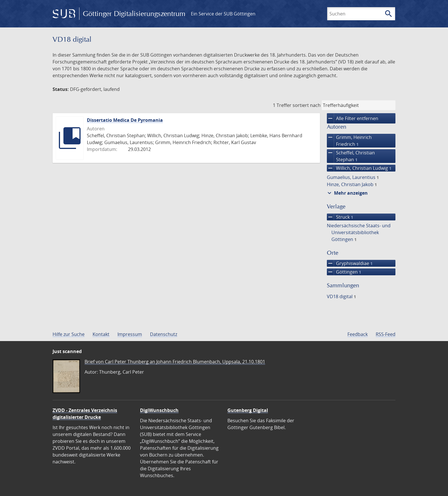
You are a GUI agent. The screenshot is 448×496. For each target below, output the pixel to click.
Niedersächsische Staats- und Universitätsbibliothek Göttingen (359, 232)
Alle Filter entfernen (353, 118)
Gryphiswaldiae (350, 263)
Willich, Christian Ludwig (359, 168)
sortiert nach (307, 105)
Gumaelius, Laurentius (353, 177)
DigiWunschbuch (159, 410)
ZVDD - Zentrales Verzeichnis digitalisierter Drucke (85, 414)
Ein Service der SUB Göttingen (223, 14)
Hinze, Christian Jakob (352, 184)
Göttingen (344, 272)
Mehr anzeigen (347, 193)
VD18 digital (341, 296)
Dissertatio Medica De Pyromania (125, 120)
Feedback (358, 334)
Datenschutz (164, 334)
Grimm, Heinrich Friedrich (349, 141)
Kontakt (101, 334)
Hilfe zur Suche (69, 334)
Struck (340, 217)
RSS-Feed (386, 334)
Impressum (130, 334)
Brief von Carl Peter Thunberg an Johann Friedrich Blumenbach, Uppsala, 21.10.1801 (175, 362)
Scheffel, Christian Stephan (351, 156)
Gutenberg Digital (248, 410)
